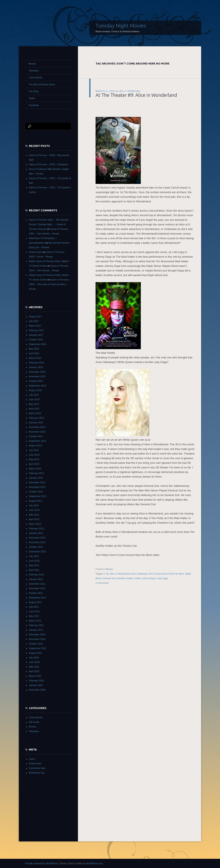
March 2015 (35, 413)
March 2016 (35, 358)
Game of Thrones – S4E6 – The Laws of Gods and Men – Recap (50, 284)
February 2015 (36, 418)
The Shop (34, 91)
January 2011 (36, 630)
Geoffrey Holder (125, 578)
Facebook (34, 105)
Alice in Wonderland (120, 574)
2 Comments (102, 583)
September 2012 (37, 552)
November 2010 (37, 639)
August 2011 (35, 602)
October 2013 (36, 492)
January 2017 (36, 335)
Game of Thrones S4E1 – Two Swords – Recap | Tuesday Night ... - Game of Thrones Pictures (49, 224)
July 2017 (34, 321)
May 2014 (34, 459)
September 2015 (37, 386)
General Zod (109, 578)
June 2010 (34, 662)
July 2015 (34, 395)
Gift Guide (34, 722)
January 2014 (36, 478)
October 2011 (36, 593)
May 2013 (34, 515)
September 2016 (37, 344)
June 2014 (34, 455)
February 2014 (36, 473)
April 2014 (34, 464)
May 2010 (34, 667)
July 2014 (34, 450)
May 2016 (34, 349)
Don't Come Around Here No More (167, 574)
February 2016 (36, 363)
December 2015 (37, 372)
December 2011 (37, 584)
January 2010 (36, 685)
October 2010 (36, 644)
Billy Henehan (130, 91)
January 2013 (36, 533)
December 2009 (37, 690)
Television (34, 71)
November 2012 (37, 542)
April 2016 (34, 353)
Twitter (32, 98)
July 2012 (34, 556)
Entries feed (35, 763)
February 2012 (36, 575)
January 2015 (36, 422)
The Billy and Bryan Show (42, 84)
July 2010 (34, 657)
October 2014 (36, 436)
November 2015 (37, 376)
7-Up (106, 574)
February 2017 (36, 330)
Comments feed (37, 768)
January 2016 (36, 367)
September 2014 (37, 441)
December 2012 (37, 538)
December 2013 (37, 482)
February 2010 (36, 681)
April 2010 (34, 671)
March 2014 (35, 469)
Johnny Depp (149, 578)
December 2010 (37, 634)
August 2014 (35, 446)
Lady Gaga (162, 578)
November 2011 (37, 588)
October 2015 (36, 381)
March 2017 (35, 326)
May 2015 (34, 404)
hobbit (137, 578)
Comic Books (36, 77)
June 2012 (34, 561)
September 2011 (37, 598)
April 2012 (34, 570)
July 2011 (34, 607)
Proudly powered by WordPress (41, 863)
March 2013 (35, 524)
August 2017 (35, 316)
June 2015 (34, 399)
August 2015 (35, 390)
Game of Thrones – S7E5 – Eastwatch (49, 164)
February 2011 (36, 625)
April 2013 (34, 519)
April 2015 (34, 409)
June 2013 (34, 510)
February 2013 (36, 528)
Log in (32, 759)
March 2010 (35, 676)
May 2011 (34, 616)
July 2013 (34, 505)
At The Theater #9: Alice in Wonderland (136, 95)
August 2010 (35, 653)
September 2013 (37, 496)
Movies (109, 569)
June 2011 (34, 611)
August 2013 (35, 501)
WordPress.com (94, 863)
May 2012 (34, 565)
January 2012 (36, 579)
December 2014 (37, 427)
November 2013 (37, 487)
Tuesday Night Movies (121, 26)
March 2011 (35, 621)
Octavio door (35, 252)
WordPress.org (37, 773)
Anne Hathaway (140, 574)
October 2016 (36, 340)
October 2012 (36, 547)
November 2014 (37, 432)
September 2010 (37, 648)
